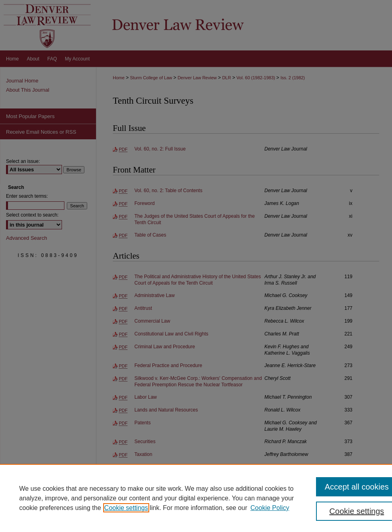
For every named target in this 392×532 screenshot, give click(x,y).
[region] (196, 498)
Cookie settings (126, 508)
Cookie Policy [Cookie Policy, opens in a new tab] (270, 508)
